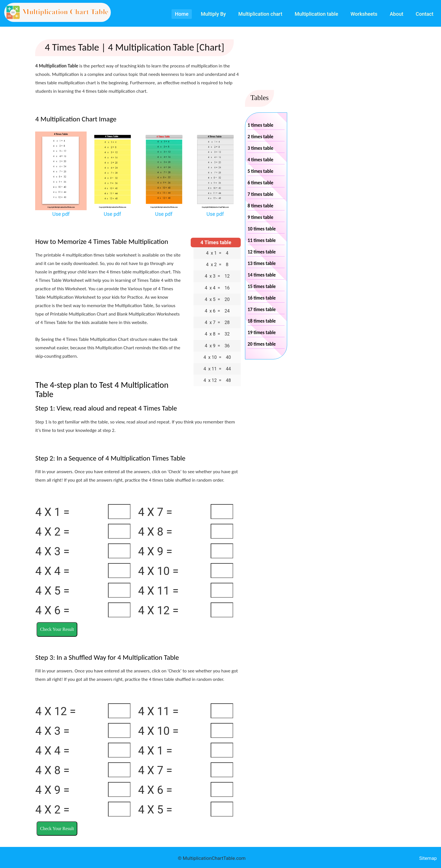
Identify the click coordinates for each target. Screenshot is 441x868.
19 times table (262, 333)
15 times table (262, 286)
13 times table (262, 263)
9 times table (260, 217)
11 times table (262, 240)
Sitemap (428, 858)
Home (182, 14)
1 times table (260, 125)
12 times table (262, 252)
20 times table (262, 344)
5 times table (260, 171)
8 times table (260, 206)
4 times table (260, 160)
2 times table (260, 137)
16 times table (262, 298)
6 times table (260, 183)
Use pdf (61, 214)
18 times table (262, 321)
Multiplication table (317, 14)
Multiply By (213, 14)
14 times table (262, 275)
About (397, 14)
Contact (425, 14)
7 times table (260, 194)
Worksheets (364, 14)
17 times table (262, 310)
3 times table (260, 148)
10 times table (262, 229)
